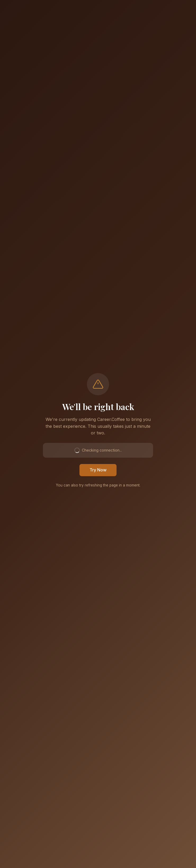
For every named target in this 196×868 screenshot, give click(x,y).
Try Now (98, 470)
